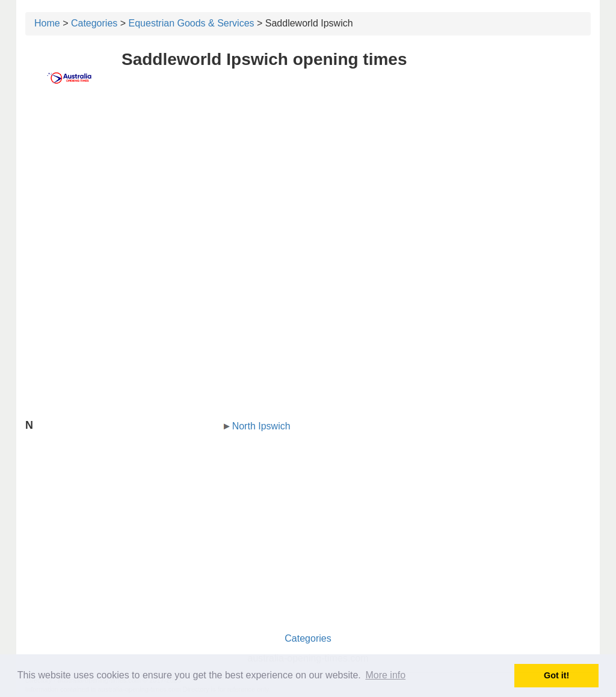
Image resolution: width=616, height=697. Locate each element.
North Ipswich (261, 426)
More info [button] (385, 675)
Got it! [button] (556, 675)
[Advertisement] (308, 191)
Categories (94, 23)
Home (47, 23)
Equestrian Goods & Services (192, 23)
